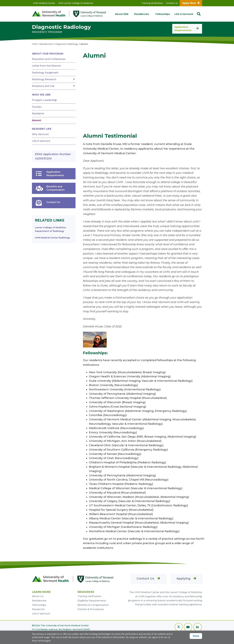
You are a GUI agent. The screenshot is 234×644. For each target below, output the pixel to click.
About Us (38, 596)
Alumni (36, 120)
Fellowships (163, 14)
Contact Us (172, 3)
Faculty (37, 107)
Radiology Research (44, 79)
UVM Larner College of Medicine (76, 3)
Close (196, 636)
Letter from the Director (46, 66)
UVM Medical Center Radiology (52, 238)
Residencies (142, 14)
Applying (183, 578)
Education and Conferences (49, 59)
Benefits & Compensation (93, 605)
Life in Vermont (184, 14)
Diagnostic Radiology (61, 27)
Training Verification (152, 3)
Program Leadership (44, 100)
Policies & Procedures (91, 609)
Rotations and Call (43, 86)
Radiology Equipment (45, 73)
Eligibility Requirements (92, 601)
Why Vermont (40, 134)
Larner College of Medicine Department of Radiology (50, 229)
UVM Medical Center (44, 3)
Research (39, 609)
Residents (38, 114)
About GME (122, 14)
